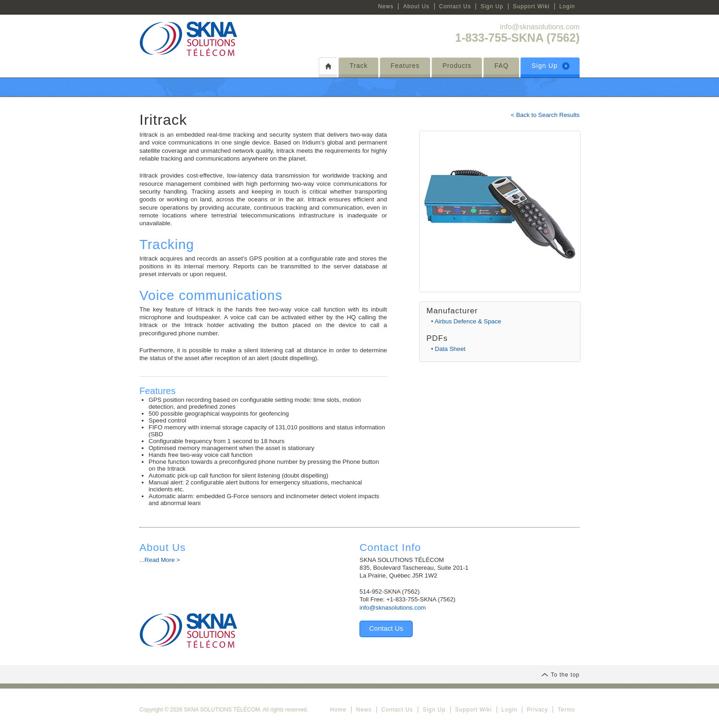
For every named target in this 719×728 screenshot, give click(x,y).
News (386, 6)
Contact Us (455, 6)
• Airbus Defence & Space (466, 321)
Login (567, 6)
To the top (560, 675)
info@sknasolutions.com (540, 27)
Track (358, 66)
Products (457, 66)
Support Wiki (531, 6)
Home (338, 710)
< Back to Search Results (545, 115)
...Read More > (160, 560)
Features (405, 66)
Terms (566, 710)
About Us (416, 6)
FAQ (501, 66)
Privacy (537, 710)
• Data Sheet (448, 349)
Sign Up (492, 6)
